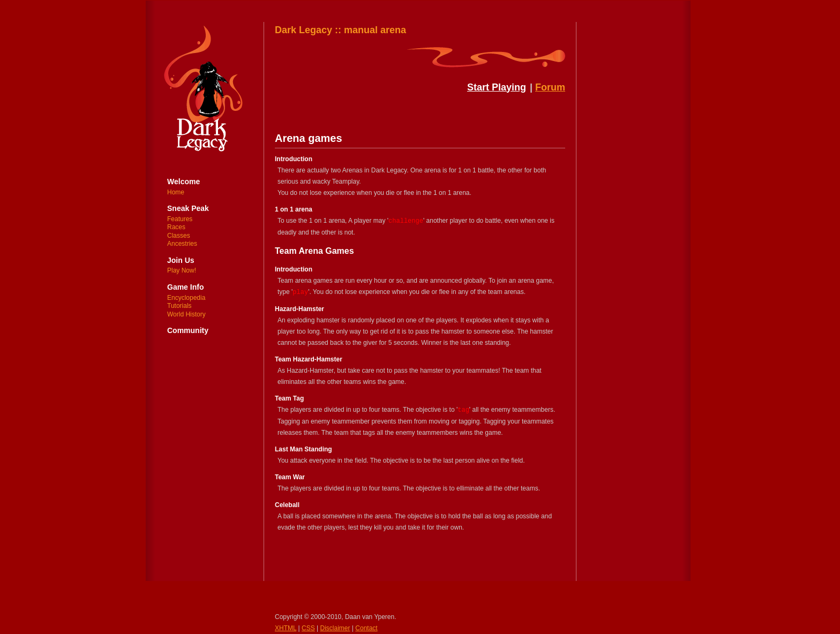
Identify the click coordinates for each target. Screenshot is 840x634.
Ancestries (182, 244)
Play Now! (182, 270)
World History (186, 314)
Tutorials (179, 306)
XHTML (286, 628)
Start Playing (497, 87)
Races (176, 227)
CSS (308, 628)
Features (180, 219)
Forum (550, 87)
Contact (366, 628)
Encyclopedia (186, 298)
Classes (179, 236)
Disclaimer (335, 628)
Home (176, 192)
